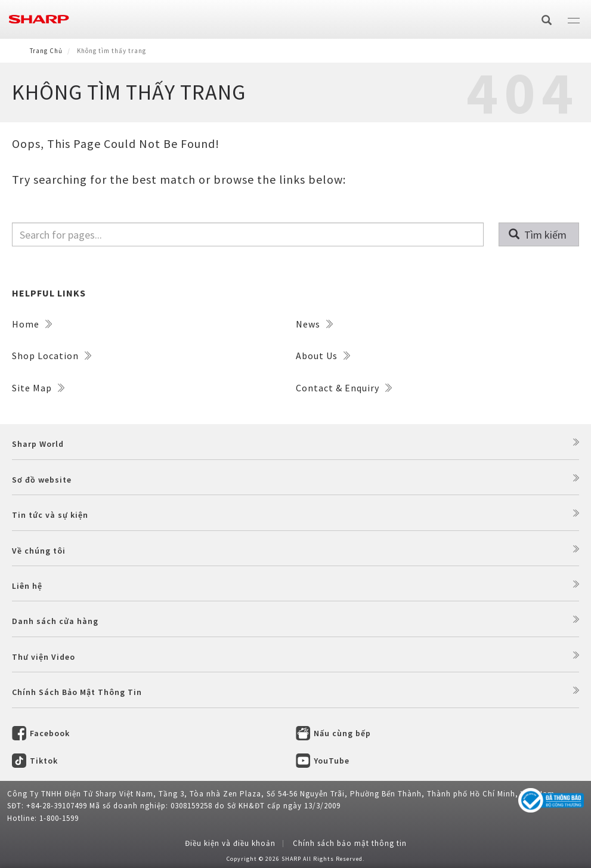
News (314, 324)
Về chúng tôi (39, 551)
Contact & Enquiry (344, 388)
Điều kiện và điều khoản (230, 843)
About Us (323, 356)
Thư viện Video (44, 657)
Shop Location (52, 356)
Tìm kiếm (538, 235)
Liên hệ (27, 586)
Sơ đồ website (42, 480)
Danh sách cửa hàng (55, 621)
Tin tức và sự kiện (50, 515)
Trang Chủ (46, 51)
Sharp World (38, 444)
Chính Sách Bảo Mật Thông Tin (77, 692)
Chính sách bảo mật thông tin (350, 843)
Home (32, 324)
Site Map (38, 388)
